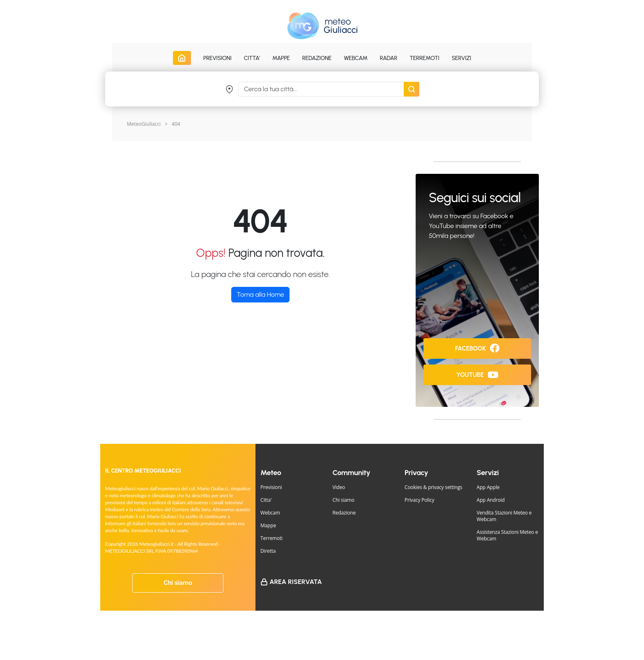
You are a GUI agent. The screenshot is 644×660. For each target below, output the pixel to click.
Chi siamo (178, 583)
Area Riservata (296, 582)
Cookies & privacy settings (434, 487)
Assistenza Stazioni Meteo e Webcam (507, 535)
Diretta (268, 551)
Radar (389, 58)
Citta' (266, 500)
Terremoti (271, 538)
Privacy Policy (419, 500)
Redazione (344, 513)
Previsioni (271, 487)
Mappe (268, 525)
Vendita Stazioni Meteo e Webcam (504, 516)
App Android (491, 500)
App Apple (488, 487)
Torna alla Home (260, 294)
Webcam (356, 58)
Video (339, 487)
